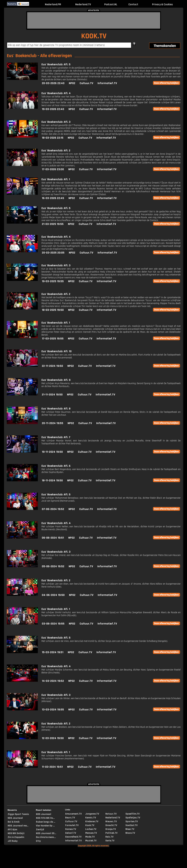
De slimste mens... (46, 837)
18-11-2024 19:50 (52, 481)
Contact (133, 4)
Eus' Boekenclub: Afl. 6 (56, 466)
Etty (38, 841)
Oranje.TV (111, 829)
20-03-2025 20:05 (53, 253)
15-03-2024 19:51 (53, 652)
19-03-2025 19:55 (53, 281)
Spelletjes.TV (133, 818)
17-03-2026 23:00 (53, 169)
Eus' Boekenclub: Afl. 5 (56, 64)
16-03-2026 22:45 (53, 198)
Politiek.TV (111, 833)
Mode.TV (90, 837)
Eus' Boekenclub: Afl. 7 (56, 437)
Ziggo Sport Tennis (18, 814)
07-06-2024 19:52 (53, 509)
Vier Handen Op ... (45, 826)
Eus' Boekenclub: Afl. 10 (57, 351)
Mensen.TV (91, 833)
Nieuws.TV (111, 821)
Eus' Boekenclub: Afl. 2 (56, 151)
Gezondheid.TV (73, 837)
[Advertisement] (94, 20)
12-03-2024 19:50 (53, 738)
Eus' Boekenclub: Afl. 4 (56, 93)
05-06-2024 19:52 (53, 566)
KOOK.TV (94, 36)
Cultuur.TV (86, 83)
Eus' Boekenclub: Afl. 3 (56, 122)
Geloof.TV (71, 833)
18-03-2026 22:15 (53, 138)
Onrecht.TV (111, 825)
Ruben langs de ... (46, 822)
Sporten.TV (132, 821)
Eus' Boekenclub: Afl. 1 (56, 179)
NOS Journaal (15, 818)
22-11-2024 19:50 (52, 366)
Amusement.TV (73, 814)
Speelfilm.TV (132, 814)
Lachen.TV (91, 829)
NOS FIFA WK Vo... (45, 818)
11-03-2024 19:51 (52, 767)
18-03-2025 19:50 (53, 310)
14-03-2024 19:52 (53, 681)
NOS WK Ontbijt (16, 833)
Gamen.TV (71, 829)
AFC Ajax (12, 830)
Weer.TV (130, 829)
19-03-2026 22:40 (53, 109)
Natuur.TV (111, 814)
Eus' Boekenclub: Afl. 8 (56, 409)
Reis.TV (109, 837)
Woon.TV (130, 833)
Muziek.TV (91, 841)
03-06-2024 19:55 (53, 624)
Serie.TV (110, 841)
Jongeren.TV (92, 814)
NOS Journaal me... (18, 826)
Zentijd (40, 830)
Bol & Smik (14, 822)
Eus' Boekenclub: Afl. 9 (56, 380)
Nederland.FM (53, 4)
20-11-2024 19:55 (53, 423)
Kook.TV (90, 825)
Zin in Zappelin (16, 837)
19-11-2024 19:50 (52, 452)
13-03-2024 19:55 (53, 710)
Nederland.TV (83, 4)
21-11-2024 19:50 (52, 395)
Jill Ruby (13, 841)
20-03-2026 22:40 (53, 83)
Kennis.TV (91, 818)
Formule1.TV (72, 825)
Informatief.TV (107, 83)
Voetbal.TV (131, 825)
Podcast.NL (111, 4)
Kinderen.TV (92, 821)
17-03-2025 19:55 (53, 339)
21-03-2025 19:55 (53, 224)
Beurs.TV (70, 818)
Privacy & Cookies (162, 4)
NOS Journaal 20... (46, 833)
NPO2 (72, 83)
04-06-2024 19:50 (53, 595)
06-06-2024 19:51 (53, 538)
